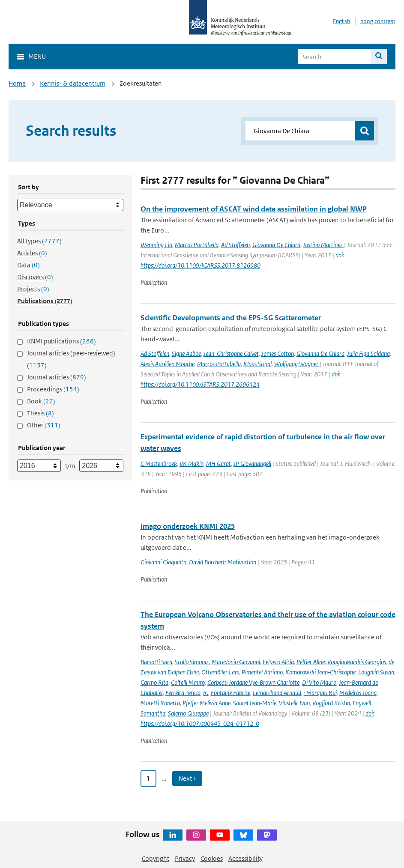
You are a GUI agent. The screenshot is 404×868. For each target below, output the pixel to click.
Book (41, 401)
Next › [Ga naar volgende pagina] (187, 778)
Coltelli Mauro (188, 682)
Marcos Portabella (197, 245)
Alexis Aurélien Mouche (168, 364)
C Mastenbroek (159, 464)
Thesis (40, 413)
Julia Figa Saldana (368, 353)
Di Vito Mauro (319, 682)
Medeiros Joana (358, 693)
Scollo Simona (192, 662)
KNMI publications (61, 341)
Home (17, 83)
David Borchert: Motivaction (223, 562)
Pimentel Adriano (262, 672)
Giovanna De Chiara (276, 245)
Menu (37, 56)
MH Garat (218, 464)
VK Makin (192, 464)
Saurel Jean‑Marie (255, 703)
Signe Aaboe (186, 353)
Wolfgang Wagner (297, 364)
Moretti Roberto (160, 703)
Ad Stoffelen (235, 245)
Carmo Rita (154, 682)
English (341, 21)
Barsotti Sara (156, 662)
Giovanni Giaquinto (163, 562)
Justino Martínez (323, 245)
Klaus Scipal (257, 364)
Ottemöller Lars (220, 672)
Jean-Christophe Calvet (231, 353)
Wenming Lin (156, 245)
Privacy (185, 858)
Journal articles (57, 377)
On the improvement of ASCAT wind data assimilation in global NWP (254, 209)
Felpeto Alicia (278, 662)
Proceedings (53, 389)
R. (206, 693)
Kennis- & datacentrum (73, 83)
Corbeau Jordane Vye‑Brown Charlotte (253, 682)
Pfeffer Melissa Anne (206, 703)
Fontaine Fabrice (230, 693)
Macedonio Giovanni (236, 662)
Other (44, 425)
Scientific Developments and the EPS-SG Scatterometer (231, 318)
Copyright (156, 858)
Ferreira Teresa (183, 693)
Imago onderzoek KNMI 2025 (188, 526)
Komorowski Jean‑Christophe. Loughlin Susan (340, 672)
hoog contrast (378, 21)
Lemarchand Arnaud (277, 693)
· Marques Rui (320, 693)
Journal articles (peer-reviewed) (71, 359)
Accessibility (245, 858)
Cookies (212, 858)
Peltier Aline (311, 662)
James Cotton (278, 353)
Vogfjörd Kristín (331, 703)
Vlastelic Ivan (294, 703)
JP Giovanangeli (252, 464)
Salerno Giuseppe (188, 713)
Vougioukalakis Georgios (357, 662)
